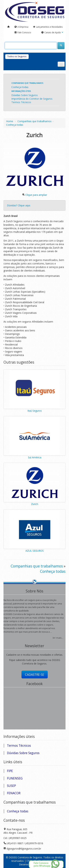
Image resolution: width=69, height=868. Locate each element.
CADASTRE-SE (35, 675)
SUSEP (11, 786)
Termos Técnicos (21, 102)
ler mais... (58, 638)
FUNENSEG (15, 778)
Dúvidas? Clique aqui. (19, 205)
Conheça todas (20, 87)
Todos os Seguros (17, 56)
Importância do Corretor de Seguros (32, 99)
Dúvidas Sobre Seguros (25, 95)
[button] (52, 33)
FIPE (10, 771)
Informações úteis (21, 91)
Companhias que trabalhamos (27, 83)
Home (10, 121)
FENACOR (14, 793)
